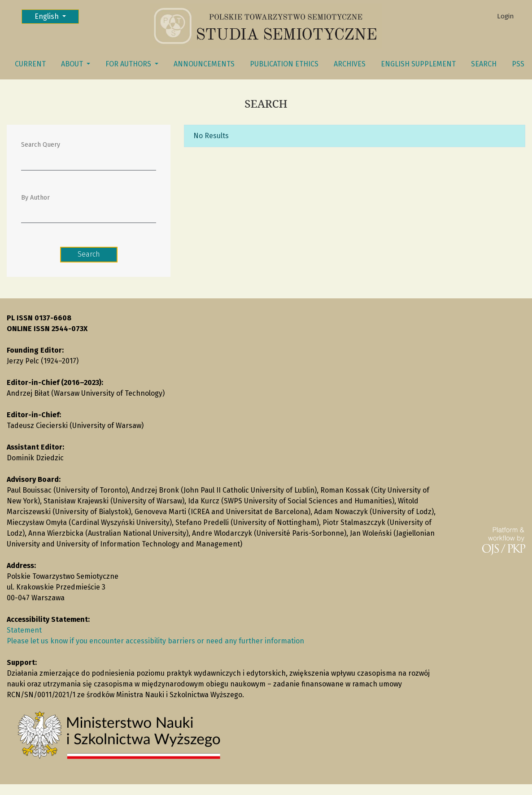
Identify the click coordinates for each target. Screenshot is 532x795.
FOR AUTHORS (129, 64)
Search (484, 64)
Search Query (41, 145)
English (57, 16)
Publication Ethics (284, 64)
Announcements (204, 64)
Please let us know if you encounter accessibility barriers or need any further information (155, 641)
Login (506, 16)
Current (30, 64)
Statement (24, 630)
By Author (35, 198)
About (73, 64)
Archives (350, 64)
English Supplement (418, 64)
